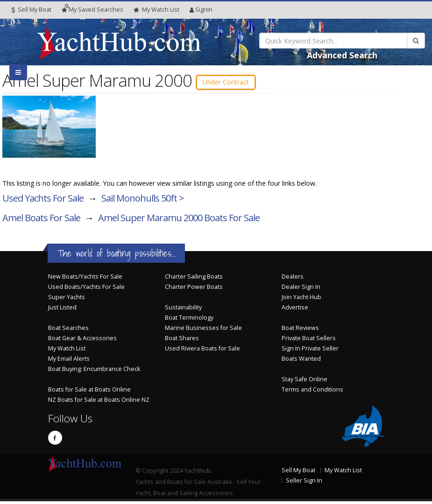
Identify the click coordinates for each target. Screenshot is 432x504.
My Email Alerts (69, 361)
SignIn (201, 10)
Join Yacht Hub (301, 300)
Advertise (295, 310)
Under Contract (236, 82)
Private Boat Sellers (309, 341)
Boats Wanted (301, 361)
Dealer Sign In (301, 290)
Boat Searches (68, 331)
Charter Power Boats (194, 290)
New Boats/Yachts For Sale (85, 279)
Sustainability (183, 310)
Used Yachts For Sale (43, 201)
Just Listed (62, 310)
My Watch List (67, 351)
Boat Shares (182, 341)
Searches (92, 10)
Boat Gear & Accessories (82, 341)
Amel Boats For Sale (41, 220)
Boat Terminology (189, 320)
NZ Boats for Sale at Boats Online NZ (99, 402)
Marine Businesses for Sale (203, 331)
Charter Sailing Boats (194, 279)
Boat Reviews (300, 331)
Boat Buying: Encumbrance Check (94, 372)
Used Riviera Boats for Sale (202, 351)
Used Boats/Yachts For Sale (86, 290)
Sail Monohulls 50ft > (143, 201)
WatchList (156, 10)
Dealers (293, 279)
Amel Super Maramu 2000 (179, 220)
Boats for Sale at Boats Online (89, 392)
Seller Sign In (304, 483)
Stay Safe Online (305, 382)
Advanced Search (342, 55)
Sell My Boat (32, 10)
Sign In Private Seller (310, 351)
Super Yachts (67, 300)
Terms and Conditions (312, 392)
